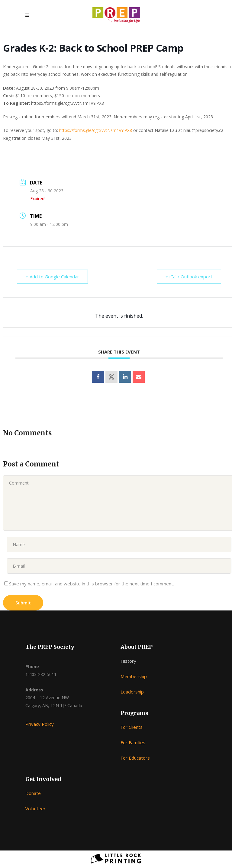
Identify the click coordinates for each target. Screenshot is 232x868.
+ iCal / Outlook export (189, 277)
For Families (133, 742)
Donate (33, 793)
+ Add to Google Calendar (52, 277)
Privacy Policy (40, 724)
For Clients (132, 727)
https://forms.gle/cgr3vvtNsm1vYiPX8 (96, 130)
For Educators (135, 758)
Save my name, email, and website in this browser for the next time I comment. (92, 584)
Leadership (132, 692)
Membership (134, 676)
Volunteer (35, 809)
